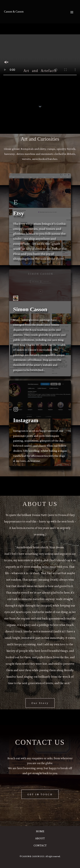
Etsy (18, 213)
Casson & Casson (14, 12)
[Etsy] (16, 202)
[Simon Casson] (16, 298)
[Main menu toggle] (72, 12)
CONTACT (40, 845)
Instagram (26, 420)
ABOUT (40, 838)
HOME (40, 831)
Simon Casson (30, 309)
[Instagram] (16, 409)
